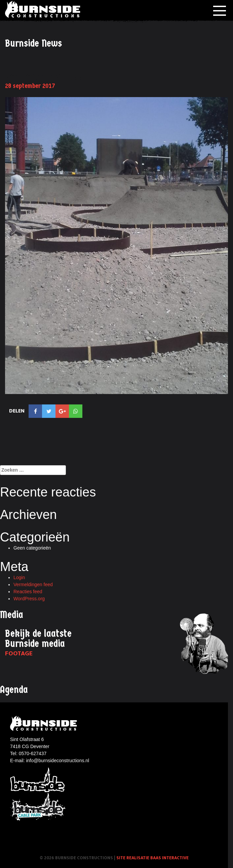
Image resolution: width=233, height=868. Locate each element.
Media (12, 615)
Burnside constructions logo (45, 723)
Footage (19, 654)
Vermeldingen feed (33, 584)
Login (19, 577)
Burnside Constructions (44, 9)
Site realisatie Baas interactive (152, 858)
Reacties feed (28, 592)
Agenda (14, 690)
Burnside (38, 779)
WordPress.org (29, 599)
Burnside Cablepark (38, 807)
